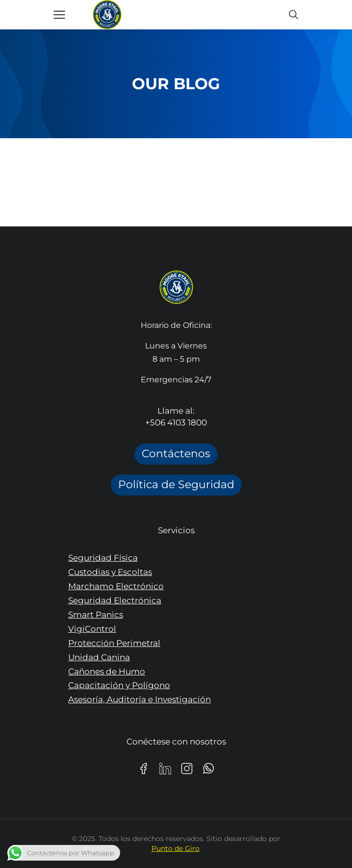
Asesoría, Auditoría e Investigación (139, 699)
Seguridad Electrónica (115, 600)
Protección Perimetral (114, 643)
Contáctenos (176, 454)
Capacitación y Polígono (119, 685)
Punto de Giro (176, 848)
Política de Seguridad (176, 484)
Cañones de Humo (107, 671)
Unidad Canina (99, 657)
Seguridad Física (103, 558)
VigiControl (92, 629)
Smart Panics (96, 615)
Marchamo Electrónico (116, 586)
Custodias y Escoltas (110, 572)
